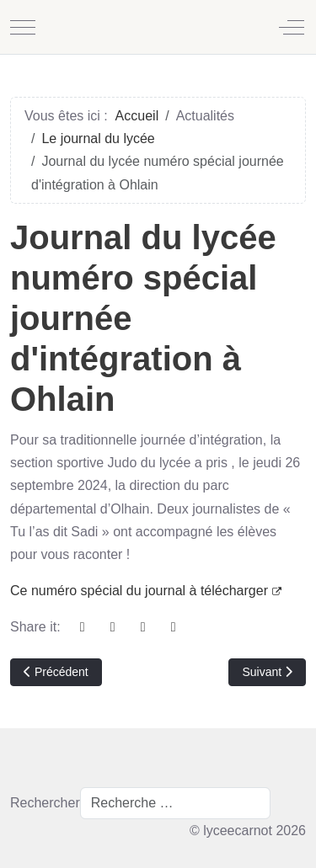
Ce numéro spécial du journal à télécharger (146, 591)
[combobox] (175, 803)
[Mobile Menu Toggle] (23, 27)
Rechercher (45, 803)
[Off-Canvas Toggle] (292, 27)
